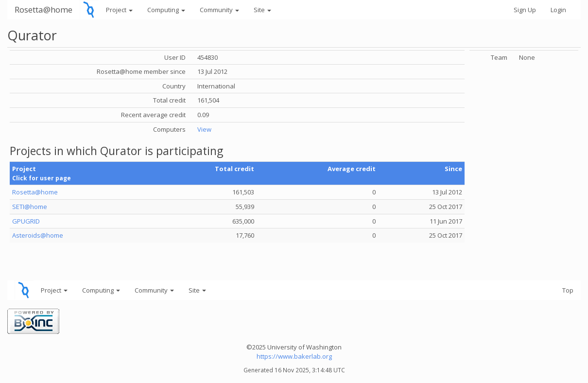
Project (119, 10)
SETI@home (30, 207)
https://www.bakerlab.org (294, 356)
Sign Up (525, 10)
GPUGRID (26, 221)
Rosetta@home (43, 9)
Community (219, 10)
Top (568, 290)
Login (558, 10)
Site (262, 10)
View (204, 129)
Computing (166, 10)
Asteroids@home (38, 235)
